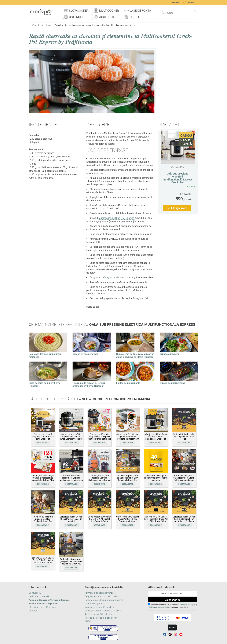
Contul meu (35, 593)
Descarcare (43, 443)
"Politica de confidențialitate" (160, 607)
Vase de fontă (140, 11)
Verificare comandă (39, 596)
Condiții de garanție (95, 604)
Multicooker (109, 11)
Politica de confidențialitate (99, 614)
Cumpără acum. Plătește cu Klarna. (103, 611)
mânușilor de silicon (112, 277)
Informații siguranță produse (100, 607)
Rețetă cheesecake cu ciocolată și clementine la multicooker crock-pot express (100, 25)
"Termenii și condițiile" (187, 605)
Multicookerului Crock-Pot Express (116, 218)
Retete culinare (44, 25)
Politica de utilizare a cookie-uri (101, 618)
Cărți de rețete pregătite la (90, 399)
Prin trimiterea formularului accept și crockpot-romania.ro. (173, 606)
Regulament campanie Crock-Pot (102, 596)
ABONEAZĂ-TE (173, 600)
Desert (58, 25)
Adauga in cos (179, 208)
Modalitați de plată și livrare (43, 607)
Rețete (135, 17)
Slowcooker (79, 11)
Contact (33, 611)
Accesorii (106, 17)
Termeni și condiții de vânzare (100, 593)
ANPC (88, 621)
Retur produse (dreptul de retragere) (104, 600)
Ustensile (76, 17)
